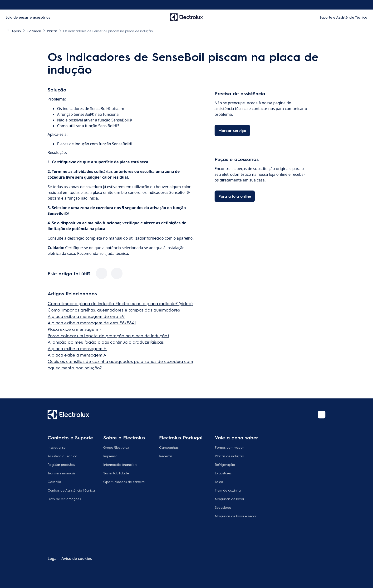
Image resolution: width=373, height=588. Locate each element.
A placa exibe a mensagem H (77, 348)
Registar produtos (61, 464)
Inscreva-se (56, 447)
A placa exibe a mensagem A (77, 355)
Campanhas (169, 447)
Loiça (219, 482)
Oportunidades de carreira (124, 482)
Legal (53, 558)
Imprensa (110, 456)
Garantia (54, 482)
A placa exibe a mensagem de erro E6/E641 (92, 323)
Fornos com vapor (229, 447)
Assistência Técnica (62, 456)
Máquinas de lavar (230, 499)
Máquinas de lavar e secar (236, 516)
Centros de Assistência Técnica (71, 490)
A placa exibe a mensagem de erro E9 (86, 316)
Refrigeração (225, 464)
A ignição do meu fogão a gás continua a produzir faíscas (106, 342)
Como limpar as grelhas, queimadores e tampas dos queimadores (114, 310)
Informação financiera (120, 464)
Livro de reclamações (64, 499)
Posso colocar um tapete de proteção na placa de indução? (108, 335)
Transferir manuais (61, 473)
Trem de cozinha (228, 490)
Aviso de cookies (77, 558)
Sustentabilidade (116, 473)
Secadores (223, 507)
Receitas (166, 456)
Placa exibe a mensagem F (75, 329)
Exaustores (223, 473)
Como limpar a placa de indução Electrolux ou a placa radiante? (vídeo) (120, 303)
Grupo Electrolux (116, 447)
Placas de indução (229, 456)
